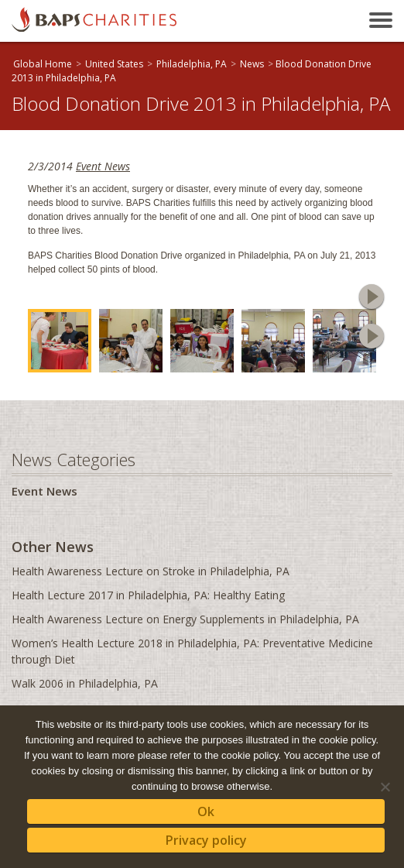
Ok (206, 811)
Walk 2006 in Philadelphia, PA (85, 683)
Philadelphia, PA (192, 64)
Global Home (43, 64)
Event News (103, 166)
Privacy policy (206, 840)
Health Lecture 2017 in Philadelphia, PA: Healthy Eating (148, 595)
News (252, 64)
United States (114, 64)
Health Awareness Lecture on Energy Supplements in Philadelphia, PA (185, 619)
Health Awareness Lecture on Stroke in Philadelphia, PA (151, 571)
